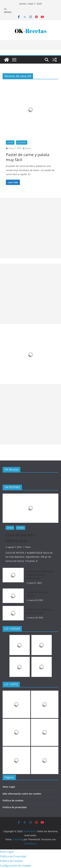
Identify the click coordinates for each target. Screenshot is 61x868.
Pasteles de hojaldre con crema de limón (39, 611)
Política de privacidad (15, 807)
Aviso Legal (9, 787)
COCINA (10, 143)
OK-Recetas (11, 470)
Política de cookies (13, 800)
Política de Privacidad (13, 856)
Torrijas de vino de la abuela (37, 594)
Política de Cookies (11, 861)
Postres (20, 528)
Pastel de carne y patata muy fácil (28, 157)
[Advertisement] (30, 228)
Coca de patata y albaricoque (21, 538)
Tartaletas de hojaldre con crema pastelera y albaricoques (40, 575)
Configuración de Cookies (16, 866)
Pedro (28, 148)
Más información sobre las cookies (22, 794)
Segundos (22, 143)
